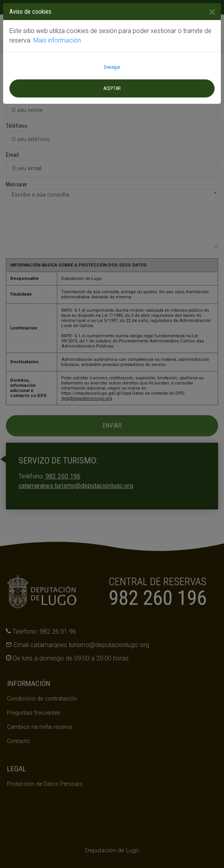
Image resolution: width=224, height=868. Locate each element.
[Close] (209, 12)
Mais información (57, 40)
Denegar (112, 67)
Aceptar (112, 88)
